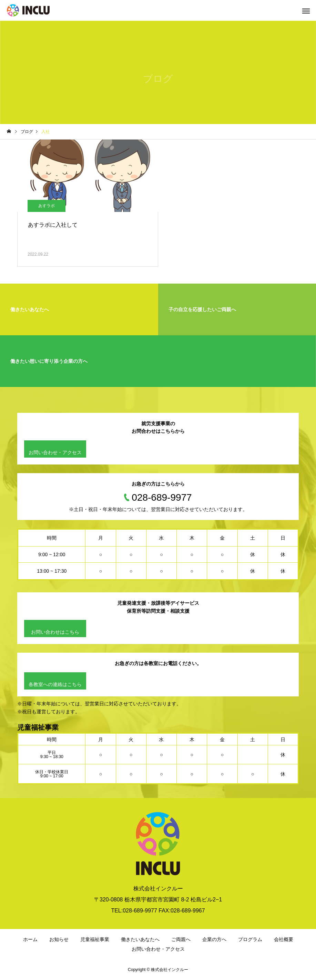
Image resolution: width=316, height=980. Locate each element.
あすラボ (47, 206)
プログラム (250, 939)
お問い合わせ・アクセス (55, 452)
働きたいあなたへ (140, 939)
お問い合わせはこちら (55, 632)
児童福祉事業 (95, 939)
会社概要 (284, 939)
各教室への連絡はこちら (55, 684)
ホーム (30, 939)
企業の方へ (214, 939)
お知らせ (59, 939)
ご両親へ (181, 939)
